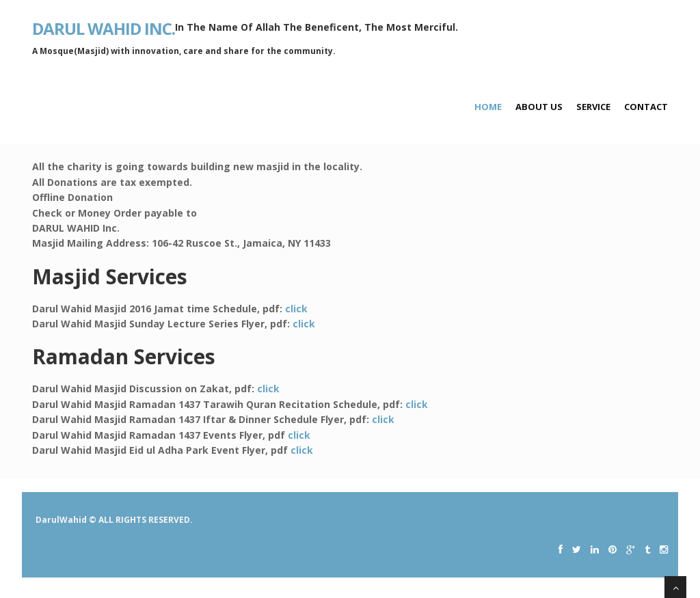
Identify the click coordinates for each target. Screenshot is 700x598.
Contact (646, 107)
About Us (539, 107)
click (296, 309)
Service (593, 107)
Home (488, 107)
